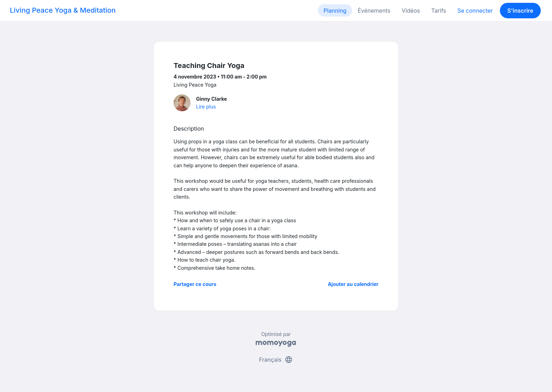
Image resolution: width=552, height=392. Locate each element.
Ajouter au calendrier (353, 284)
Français (276, 360)
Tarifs (439, 11)
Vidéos (411, 11)
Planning (335, 11)
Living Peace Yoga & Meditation (63, 10)
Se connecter (475, 11)
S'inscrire (520, 11)
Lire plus (206, 107)
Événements (374, 11)
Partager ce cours (195, 284)
